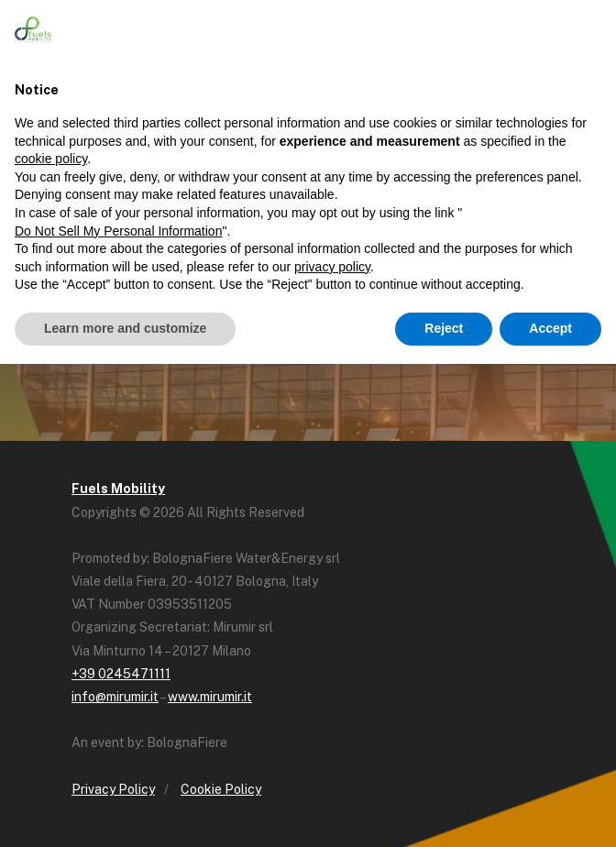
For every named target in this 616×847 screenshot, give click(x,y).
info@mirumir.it (115, 697)
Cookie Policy (221, 789)
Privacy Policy (113, 789)
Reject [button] (444, 328)
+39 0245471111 (121, 674)
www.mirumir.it (210, 697)
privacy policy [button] (332, 267)
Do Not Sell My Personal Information (118, 231)
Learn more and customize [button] (125, 328)
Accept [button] (550, 328)
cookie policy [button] (51, 159)
